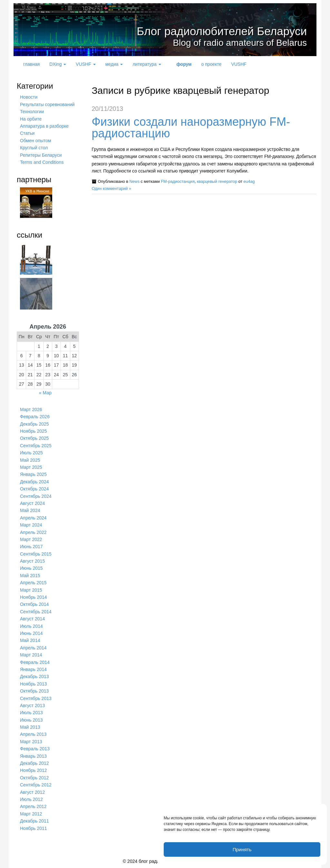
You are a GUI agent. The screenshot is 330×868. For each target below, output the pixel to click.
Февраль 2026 (35, 417)
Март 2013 (31, 742)
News (134, 182)
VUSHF (86, 64)
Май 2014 (30, 640)
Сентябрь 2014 (36, 612)
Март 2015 (31, 590)
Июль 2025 (31, 453)
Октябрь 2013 (34, 691)
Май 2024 (30, 510)
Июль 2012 (31, 799)
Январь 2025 (33, 474)
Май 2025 (30, 460)
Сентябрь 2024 (36, 496)
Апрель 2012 (33, 806)
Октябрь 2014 (34, 604)
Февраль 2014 (35, 662)
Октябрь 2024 (34, 489)
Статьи (27, 133)
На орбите (31, 119)
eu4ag (249, 182)
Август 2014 (32, 619)
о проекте (211, 64)
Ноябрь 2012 (34, 770)
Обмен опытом (36, 141)
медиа (114, 64)
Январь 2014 (33, 669)
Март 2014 (31, 655)
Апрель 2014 (33, 648)
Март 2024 (31, 525)
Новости (29, 97)
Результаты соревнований (47, 104)
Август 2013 (32, 705)
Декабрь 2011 (34, 821)
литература (147, 64)
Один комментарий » (112, 189)
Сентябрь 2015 (36, 554)
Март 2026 (31, 409)
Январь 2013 (33, 756)
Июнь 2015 (31, 568)
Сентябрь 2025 (36, 446)
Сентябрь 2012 (36, 785)
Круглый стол (34, 148)
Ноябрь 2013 (34, 684)
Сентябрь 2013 (36, 698)
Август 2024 (32, 503)
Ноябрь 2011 (34, 828)
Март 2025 (31, 467)
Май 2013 (30, 727)
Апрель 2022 (33, 532)
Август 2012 (32, 792)
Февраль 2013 (35, 749)
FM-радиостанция (178, 182)
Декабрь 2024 (34, 482)
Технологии (32, 112)
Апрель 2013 (33, 734)
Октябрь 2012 (34, 778)
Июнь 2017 (31, 547)
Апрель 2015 (33, 583)
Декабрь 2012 (34, 763)
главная (31, 64)
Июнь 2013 (31, 720)
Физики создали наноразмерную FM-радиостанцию (191, 128)
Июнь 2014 (31, 633)
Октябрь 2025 (34, 438)
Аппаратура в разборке (44, 126)
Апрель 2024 (33, 518)
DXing (58, 64)
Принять (242, 849)
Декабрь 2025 (34, 424)
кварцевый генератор (217, 182)
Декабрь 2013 (34, 676)
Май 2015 (30, 576)
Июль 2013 (31, 713)
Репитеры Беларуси (41, 155)
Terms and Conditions (42, 162)
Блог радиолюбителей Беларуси (205, 30)
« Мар (45, 393)
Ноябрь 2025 (34, 431)
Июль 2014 (31, 626)
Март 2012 (31, 814)
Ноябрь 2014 (34, 597)
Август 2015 (32, 561)
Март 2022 (31, 539)
